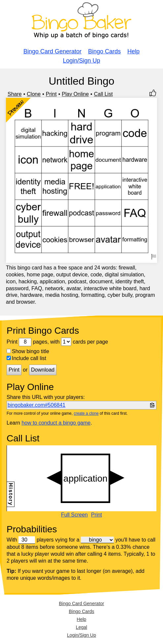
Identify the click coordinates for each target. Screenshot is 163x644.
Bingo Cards (104, 51)
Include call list (26, 358)
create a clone (86, 413)
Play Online (75, 94)
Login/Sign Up (81, 61)
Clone (34, 94)
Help (133, 51)
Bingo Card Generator (52, 51)
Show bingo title (28, 351)
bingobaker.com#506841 (36, 405)
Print (51, 94)
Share (15, 94)
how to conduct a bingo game (56, 423)
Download (43, 370)
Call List (103, 94)
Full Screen (74, 515)
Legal (81, 627)
